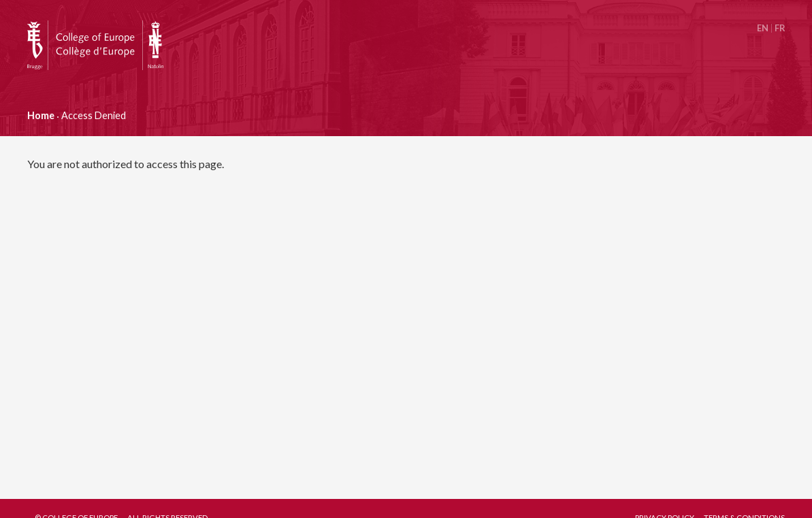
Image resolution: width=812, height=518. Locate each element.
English (763, 28)
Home (41, 115)
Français (780, 28)
